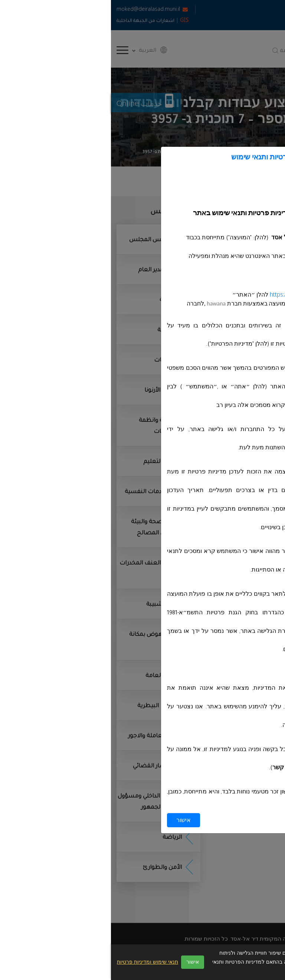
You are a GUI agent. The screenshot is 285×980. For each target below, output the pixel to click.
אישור (73, 820)
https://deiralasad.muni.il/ (192, 295)
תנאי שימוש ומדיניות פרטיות (37, 962)
